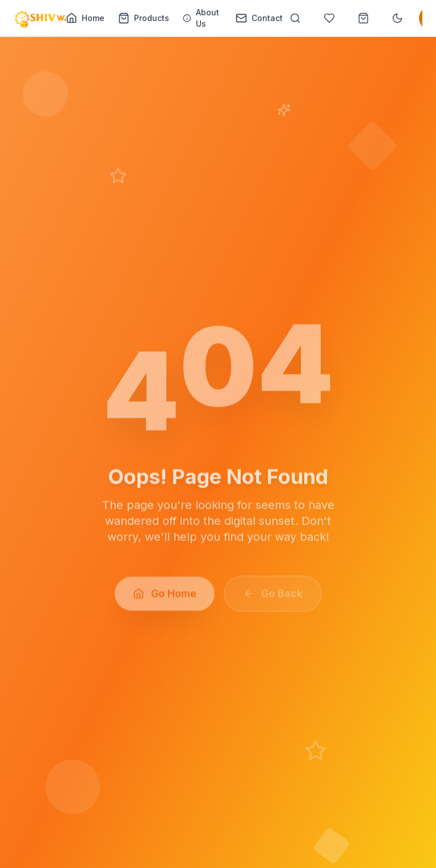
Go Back (273, 597)
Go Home (165, 597)
